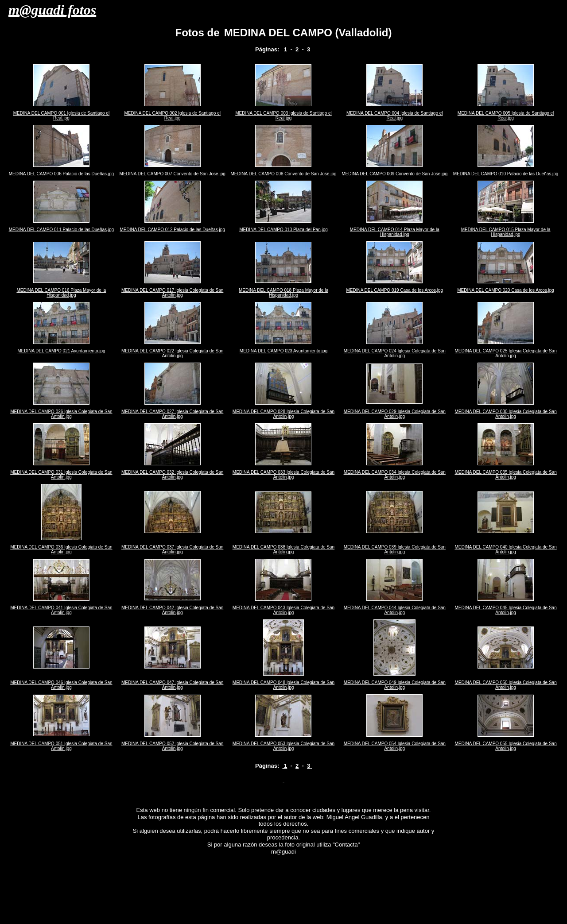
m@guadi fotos (52, 10)
